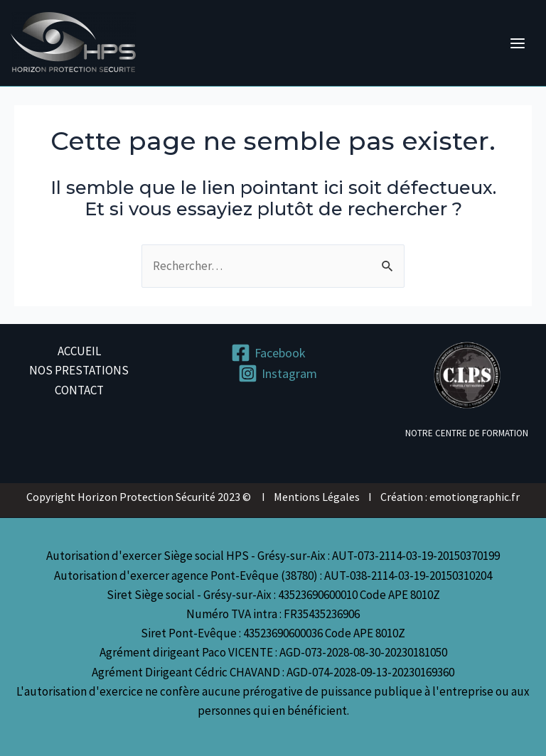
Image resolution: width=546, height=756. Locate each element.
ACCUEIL (79, 351)
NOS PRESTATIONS (79, 370)
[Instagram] (278, 373)
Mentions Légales (317, 497)
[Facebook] (268, 353)
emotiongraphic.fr (475, 497)
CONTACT (79, 390)
